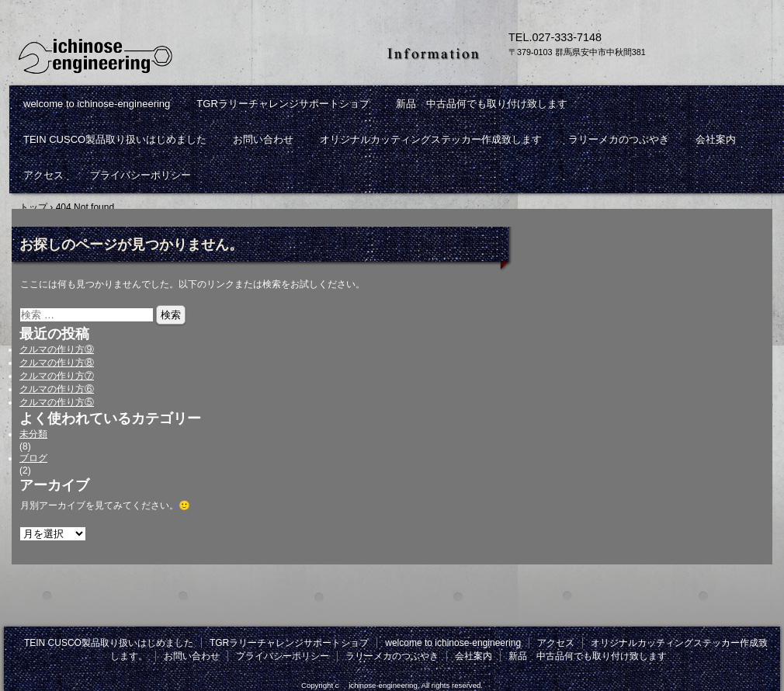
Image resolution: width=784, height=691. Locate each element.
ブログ (33, 458)
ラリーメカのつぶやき (619, 139)
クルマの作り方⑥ (57, 389)
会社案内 (716, 139)
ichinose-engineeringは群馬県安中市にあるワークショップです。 (190, 54)
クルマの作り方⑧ (57, 363)
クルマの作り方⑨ (57, 349)
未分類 (33, 434)
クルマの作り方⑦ (57, 376)
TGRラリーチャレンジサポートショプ (283, 104)
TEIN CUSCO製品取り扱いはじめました (115, 139)
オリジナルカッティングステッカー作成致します (431, 139)
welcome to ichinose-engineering (97, 104)
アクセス (43, 175)
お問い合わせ (263, 139)
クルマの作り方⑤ (57, 402)
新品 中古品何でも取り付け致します (482, 104)
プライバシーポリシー (140, 175)
